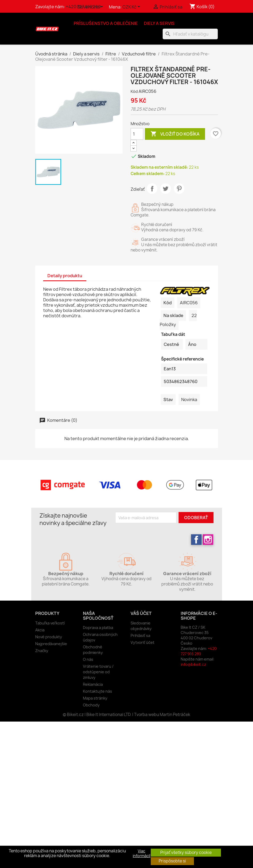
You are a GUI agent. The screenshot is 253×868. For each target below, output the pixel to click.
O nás (88, 659)
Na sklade (173, 315)
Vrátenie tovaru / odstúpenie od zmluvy (98, 672)
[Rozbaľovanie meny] (132, 7)
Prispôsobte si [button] (172, 861)
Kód (134, 91)
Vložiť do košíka (175, 134)
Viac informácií (141, 853)
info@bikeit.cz (193, 664)
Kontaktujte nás (97, 691)
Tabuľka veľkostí (50, 623)
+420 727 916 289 (199, 651)
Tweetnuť (166, 189)
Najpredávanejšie (51, 644)
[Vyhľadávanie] (190, 34)
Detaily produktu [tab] (65, 276)
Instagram (208, 540)
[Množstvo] (137, 134)
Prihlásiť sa (140, 635)
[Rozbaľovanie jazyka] (91, 7)
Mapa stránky (95, 698)
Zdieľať (152, 189)
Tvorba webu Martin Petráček (162, 715)
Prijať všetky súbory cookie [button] (186, 852)
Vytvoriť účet (143, 642)
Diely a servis (159, 23)
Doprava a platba (98, 628)
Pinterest (179, 189)
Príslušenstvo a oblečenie (106, 23)
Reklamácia (93, 684)
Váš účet (141, 613)
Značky (42, 651)
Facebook (196, 540)
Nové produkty (49, 637)
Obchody (91, 705)
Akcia (40, 630)
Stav (168, 400)
